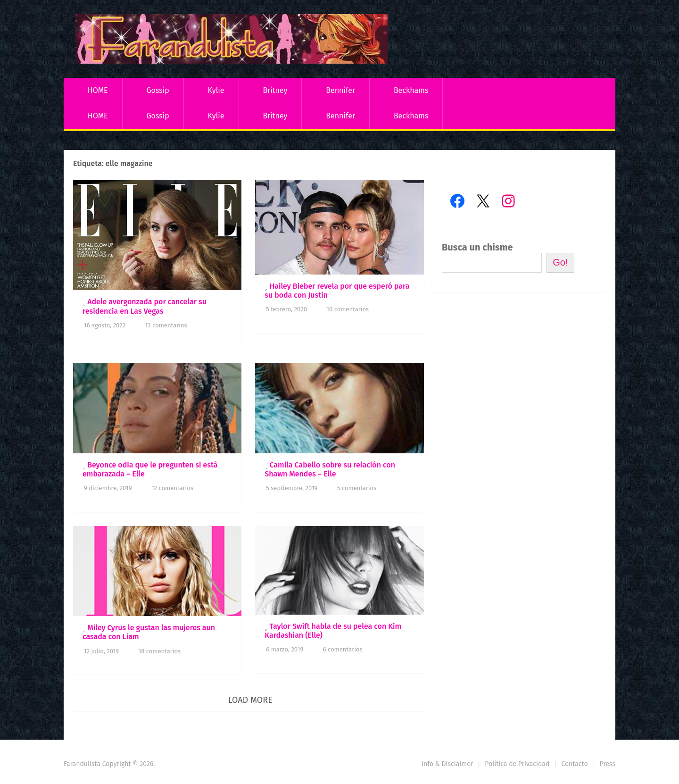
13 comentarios (166, 325)
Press (608, 764)
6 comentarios (343, 649)
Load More (250, 700)
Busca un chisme (477, 247)
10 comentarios (348, 309)
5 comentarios (357, 488)
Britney (275, 90)
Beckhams (411, 90)
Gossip (157, 90)
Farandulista (82, 764)
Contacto (574, 764)
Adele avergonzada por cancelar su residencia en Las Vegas (145, 306)
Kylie (216, 90)
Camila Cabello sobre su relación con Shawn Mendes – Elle (330, 469)
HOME (98, 90)
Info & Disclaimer (447, 764)
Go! (560, 262)
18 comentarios (160, 651)
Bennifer (340, 90)
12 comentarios (172, 488)
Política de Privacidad (517, 764)
